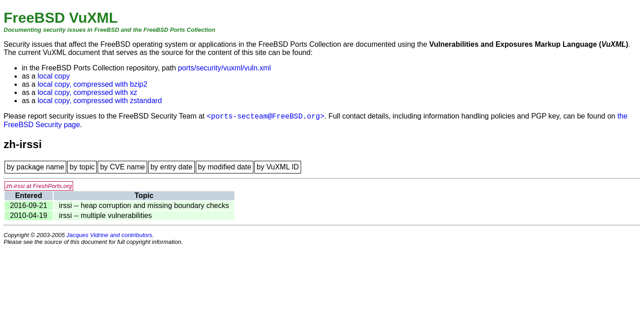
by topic (82, 167)
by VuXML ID (278, 167)
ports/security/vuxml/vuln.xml (225, 68)
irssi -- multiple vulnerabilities (106, 216)
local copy (54, 76)
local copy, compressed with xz (87, 92)
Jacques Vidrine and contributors (109, 235)
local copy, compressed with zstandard (100, 101)
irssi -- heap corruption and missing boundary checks (144, 206)
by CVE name (122, 167)
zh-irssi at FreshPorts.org (39, 186)
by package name (35, 167)
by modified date (225, 167)
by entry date (171, 167)
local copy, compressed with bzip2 (93, 84)
